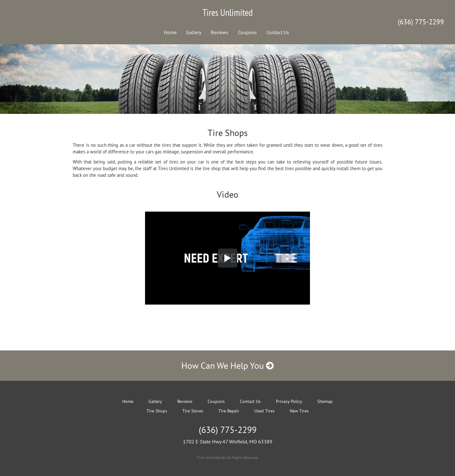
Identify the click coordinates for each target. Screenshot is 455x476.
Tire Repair (229, 411)
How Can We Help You (227, 365)
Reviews (220, 32)
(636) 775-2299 (421, 22)
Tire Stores (193, 411)
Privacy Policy (289, 401)
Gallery (194, 32)
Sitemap (325, 401)
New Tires (299, 411)
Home (170, 32)
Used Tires (264, 411)
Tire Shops (157, 411)
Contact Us (278, 32)
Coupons (247, 32)
